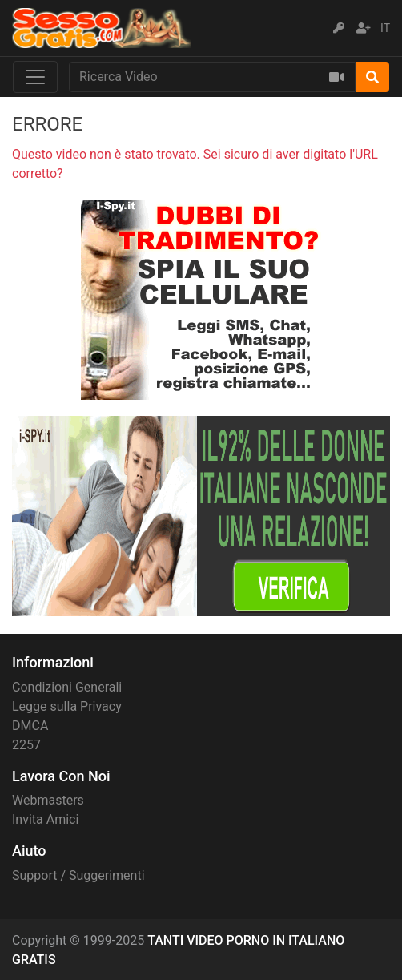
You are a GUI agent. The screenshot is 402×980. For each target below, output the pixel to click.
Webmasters (48, 800)
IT (385, 28)
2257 (26, 745)
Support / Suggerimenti (78, 875)
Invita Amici (45, 819)
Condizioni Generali (67, 687)
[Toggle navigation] (35, 77)
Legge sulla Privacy (67, 706)
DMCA (30, 726)
